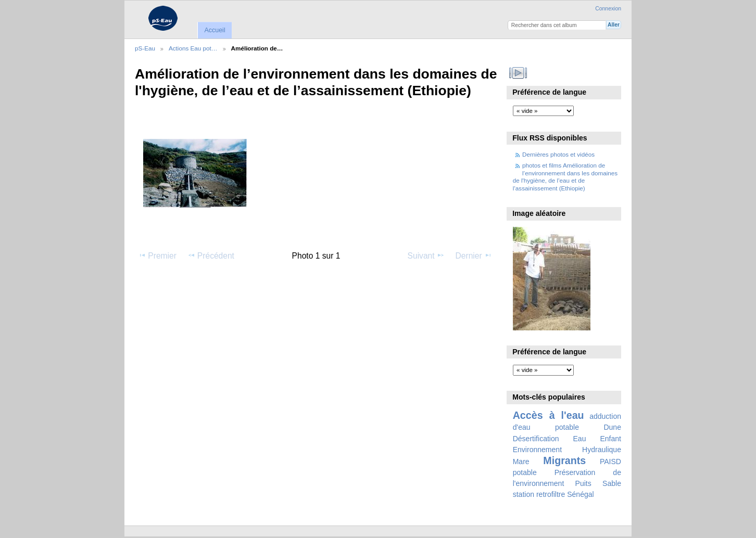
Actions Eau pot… (193, 48)
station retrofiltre (539, 494)
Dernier (474, 255)
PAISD (610, 462)
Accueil (215, 30)
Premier (157, 255)
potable (525, 472)
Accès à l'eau (549, 415)
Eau (580, 439)
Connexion (608, 9)
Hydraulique (602, 450)
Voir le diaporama (518, 73)
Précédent (211, 255)
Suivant (426, 255)
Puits (583, 483)
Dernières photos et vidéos (558, 154)
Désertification (536, 439)
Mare (521, 462)
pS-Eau (145, 48)
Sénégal (581, 494)
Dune (612, 427)
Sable (612, 483)
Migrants (564, 460)
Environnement (537, 450)
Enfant (610, 439)
